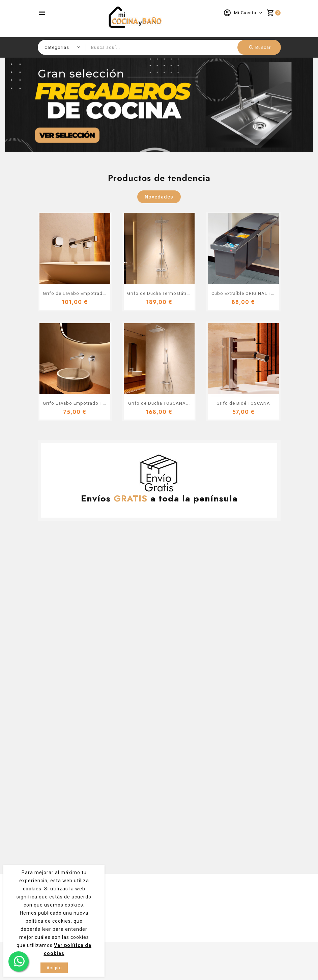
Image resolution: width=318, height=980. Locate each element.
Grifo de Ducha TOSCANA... (159, 403)
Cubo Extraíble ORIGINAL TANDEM (250, 293)
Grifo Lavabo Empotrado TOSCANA (82, 403)
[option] (159, 105)
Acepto (54, 968)
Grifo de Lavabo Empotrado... (76, 293)
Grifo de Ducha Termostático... (162, 293)
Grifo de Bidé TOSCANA (243, 403)
